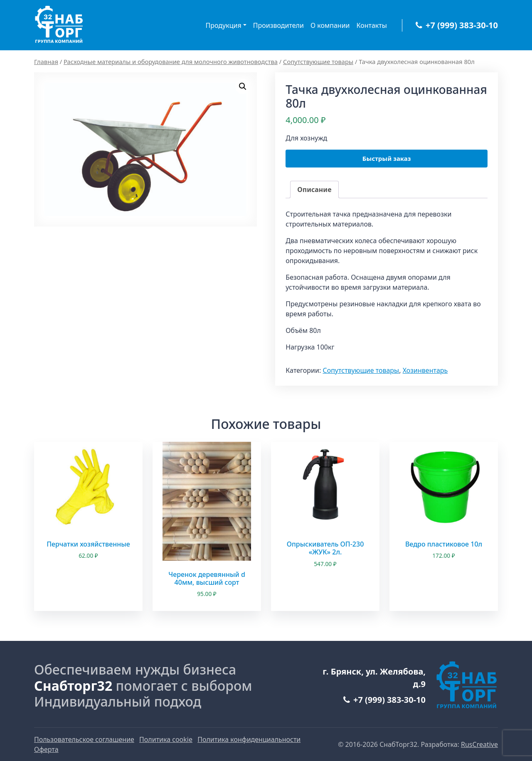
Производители (278, 25)
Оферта (46, 749)
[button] (243, 86)
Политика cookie (166, 739)
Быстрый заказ (387, 158)
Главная (46, 62)
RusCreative (479, 744)
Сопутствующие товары (318, 62)
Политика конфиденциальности (249, 739)
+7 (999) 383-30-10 (457, 25)
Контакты (372, 25)
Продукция (224, 25)
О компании (330, 25)
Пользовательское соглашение (84, 739)
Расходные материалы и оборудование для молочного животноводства (171, 62)
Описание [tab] (314, 190)
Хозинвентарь (425, 370)
